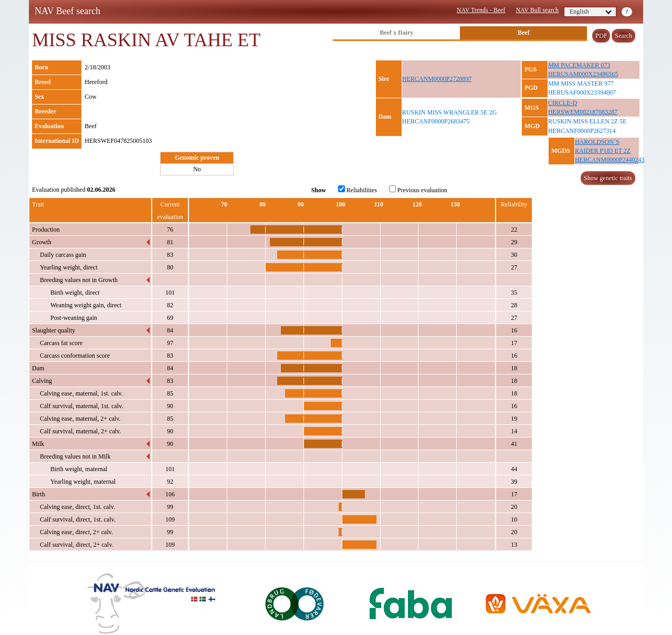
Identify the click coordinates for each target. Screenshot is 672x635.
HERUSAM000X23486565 (583, 74)
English (591, 12)
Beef (524, 33)
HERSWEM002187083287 (583, 112)
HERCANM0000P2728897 (437, 79)
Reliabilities (358, 190)
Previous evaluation (418, 190)
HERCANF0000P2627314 (582, 131)
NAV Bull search (537, 10)
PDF (601, 36)
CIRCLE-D (563, 103)
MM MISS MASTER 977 (581, 84)
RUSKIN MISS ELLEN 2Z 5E (587, 121)
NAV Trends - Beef (481, 10)
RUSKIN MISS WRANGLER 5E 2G (449, 112)
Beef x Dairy (396, 33)
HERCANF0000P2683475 (436, 121)
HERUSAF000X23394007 (582, 92)
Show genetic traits (608, 178)
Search (623, 36)
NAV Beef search (67, 11)
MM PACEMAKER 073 (579, 65)
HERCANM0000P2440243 (610, 160)
